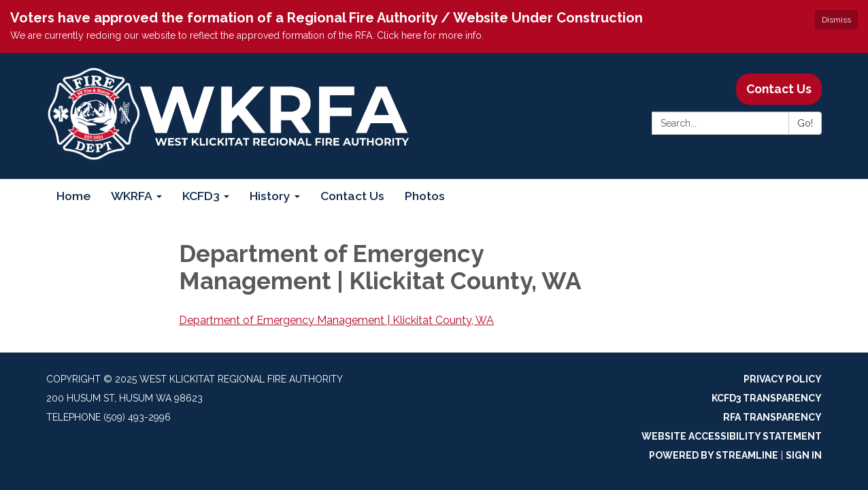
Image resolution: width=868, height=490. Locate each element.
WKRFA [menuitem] (132, 196)
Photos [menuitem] (425, 196)
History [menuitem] (270, 196)
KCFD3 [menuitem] (201, 196)
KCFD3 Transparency (767, 398)
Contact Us (779, 89)
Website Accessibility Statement (732, 436)
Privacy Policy (783, 379)
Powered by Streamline (714, 455)
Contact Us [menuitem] (352, 196)
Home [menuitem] (73, 196)
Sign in (804, 455)
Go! (805, 123)
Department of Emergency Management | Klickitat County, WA (336, 320)
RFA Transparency (772, 417)
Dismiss (836, 20)
